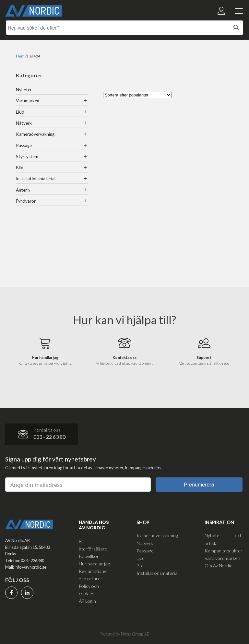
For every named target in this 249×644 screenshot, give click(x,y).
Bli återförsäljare (93, 545)
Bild (20, 168)
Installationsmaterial (36, 179)
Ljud (20, 112)
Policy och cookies (89, 590)
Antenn (23, 190)
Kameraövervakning (35, 134)
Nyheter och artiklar (224, 539)
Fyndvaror (26, 201)
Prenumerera (199, 485)
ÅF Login (87, 601)
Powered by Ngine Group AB (124, 634)
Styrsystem (27, 157)
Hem (20, 56)
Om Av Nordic (218, 566)
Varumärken (28, 101)
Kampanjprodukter (224, 551)
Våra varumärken (222, 558)
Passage (24, 145)
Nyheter (24, 90)
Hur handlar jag (94, 564)
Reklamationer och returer (94, 575)
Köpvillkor (89, 556)
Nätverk (24, 123)
